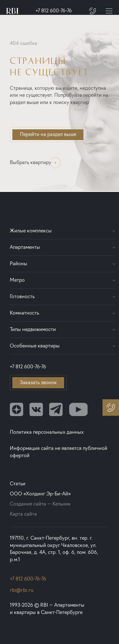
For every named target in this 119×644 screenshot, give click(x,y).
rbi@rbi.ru (22, 590)
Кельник (62, 504)
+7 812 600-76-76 (54, 11)
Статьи (18, 484)
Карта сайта (23, 514)
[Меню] (109, 11)
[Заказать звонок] (93, 11)
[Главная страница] (12, 11)
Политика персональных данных (47, 432)
